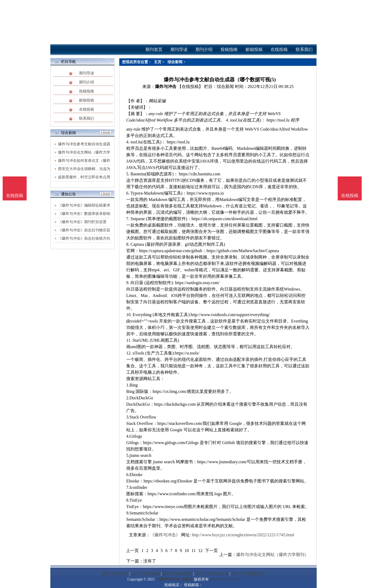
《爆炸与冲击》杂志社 (174, 579)
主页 (158, 62)
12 (200, 551)
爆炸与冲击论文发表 (212, 574)
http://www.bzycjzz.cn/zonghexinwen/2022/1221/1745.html (243, 535)
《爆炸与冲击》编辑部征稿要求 (84, 205)
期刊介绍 (87, 82)
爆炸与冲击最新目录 (248, 574)
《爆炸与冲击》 (165, 535)
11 (193, 551)
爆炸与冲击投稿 (115, 574)
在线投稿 (87, 109)
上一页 (132, 551)
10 (187, 551)
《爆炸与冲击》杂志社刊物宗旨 (84, 230)
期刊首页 (154, 49)
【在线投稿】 (190, 86)
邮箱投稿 (87, 100)
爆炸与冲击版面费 (177, 574)
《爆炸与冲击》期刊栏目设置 (82, 222)
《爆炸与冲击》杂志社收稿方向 (84, 238)
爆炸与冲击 (166, 86)
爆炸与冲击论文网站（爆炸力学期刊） (272, 555)
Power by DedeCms (225, 579)
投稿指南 (87, 91)
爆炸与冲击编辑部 (146, 574)
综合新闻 (175, 62)
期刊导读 (87, 73)
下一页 (211, 551)
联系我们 (87, 118)
